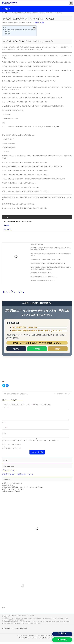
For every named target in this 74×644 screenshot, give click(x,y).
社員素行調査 (20, 622)
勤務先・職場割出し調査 (62, 621)
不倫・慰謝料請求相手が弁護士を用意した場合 (15, 394)
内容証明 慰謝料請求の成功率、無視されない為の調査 (20, 30)
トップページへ (13, 292)
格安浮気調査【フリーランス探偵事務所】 (35, 638)
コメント (5, 407)
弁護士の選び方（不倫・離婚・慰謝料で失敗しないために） (55, 624)
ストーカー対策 (28, 621)
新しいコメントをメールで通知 (12, 447)
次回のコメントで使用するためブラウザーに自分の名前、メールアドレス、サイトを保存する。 (31, 443)
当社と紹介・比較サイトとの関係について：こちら (18, 476)
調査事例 (32, 618)
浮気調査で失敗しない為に (29, 624)
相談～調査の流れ (9, 625)
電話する (16, 349)
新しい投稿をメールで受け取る (12, 451)
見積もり (58, 349)
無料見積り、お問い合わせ (34, 625)
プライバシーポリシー (9, 472)
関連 (9, 34)
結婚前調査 (38, 621)
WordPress (28, 640)
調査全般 (37, 22)
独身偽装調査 (48, 621)
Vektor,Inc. (46, 640)
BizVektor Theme (37, 640)
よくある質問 (20, 625)
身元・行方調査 (16, 621)
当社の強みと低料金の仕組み (12, 624)
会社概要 (13, 618)
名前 (4, 424)
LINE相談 (37, 349)
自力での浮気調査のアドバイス (63, 394)
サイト (4, 436)
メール (5, 430)
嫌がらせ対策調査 (9, 622)
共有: (9, 32)
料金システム (23, 618)
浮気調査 (42, 22)
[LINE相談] (62, 640)
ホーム (6, 618)
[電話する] (62, 634)
